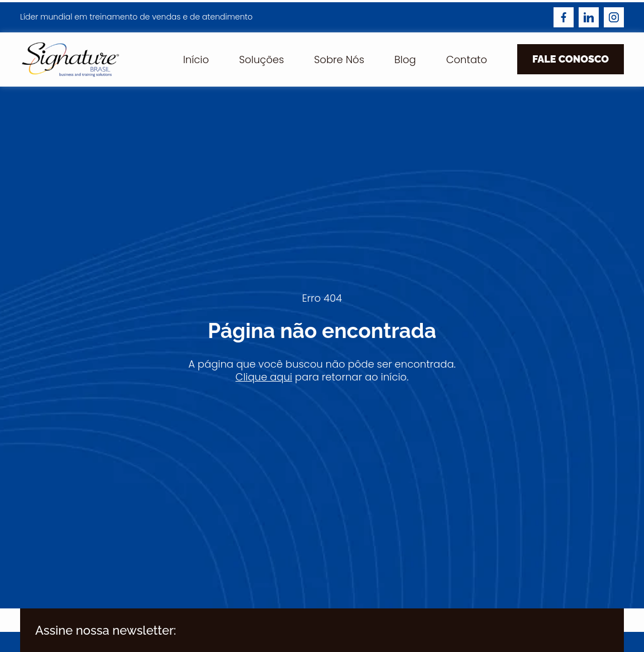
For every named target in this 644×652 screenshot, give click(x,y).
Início (196, 60)
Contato (467, 60)
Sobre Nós (339, 60)
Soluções (261, 60)
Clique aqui (264, 377)
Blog (405, 60)
